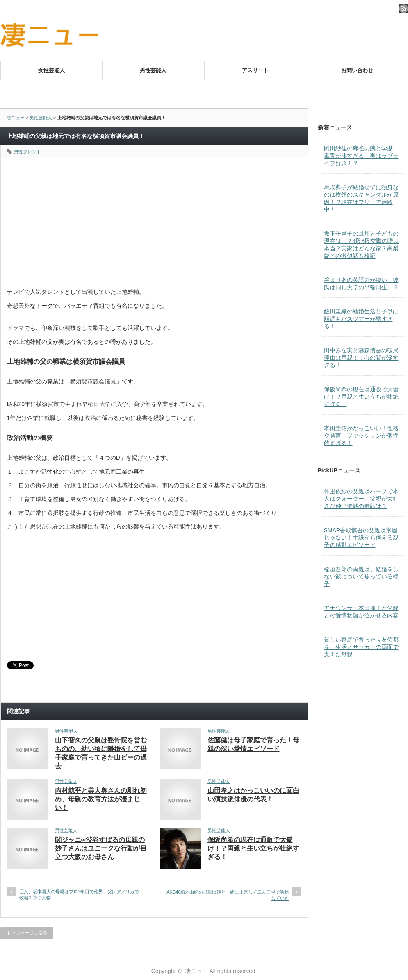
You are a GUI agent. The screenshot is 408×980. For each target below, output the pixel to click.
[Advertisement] (154, 216)
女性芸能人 (51, 70)
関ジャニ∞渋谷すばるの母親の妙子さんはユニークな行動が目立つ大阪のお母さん (101, 848)
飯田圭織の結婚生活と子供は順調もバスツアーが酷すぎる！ (361, 319)
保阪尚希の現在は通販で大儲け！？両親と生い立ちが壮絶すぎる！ (253, 848)
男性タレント (27, 152)
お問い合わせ (357, 70)
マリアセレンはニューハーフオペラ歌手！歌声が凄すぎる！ (297, 90)
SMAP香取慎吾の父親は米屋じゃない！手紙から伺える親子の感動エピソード (361, 538)
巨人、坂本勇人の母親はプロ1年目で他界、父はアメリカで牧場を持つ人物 (79, 895)
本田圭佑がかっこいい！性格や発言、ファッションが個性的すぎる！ (361, 436)
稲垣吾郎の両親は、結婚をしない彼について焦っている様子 (361, 576)
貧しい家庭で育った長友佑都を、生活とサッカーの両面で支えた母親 (361, 647)
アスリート (255, 70)
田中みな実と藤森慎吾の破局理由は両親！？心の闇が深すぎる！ (361, 358)
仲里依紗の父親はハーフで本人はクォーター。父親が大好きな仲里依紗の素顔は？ (361, 499)
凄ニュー (16, 118)
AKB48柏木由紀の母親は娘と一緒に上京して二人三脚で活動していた (228, 895)
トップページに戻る (27, 933)
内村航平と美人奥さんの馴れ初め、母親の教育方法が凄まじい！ (101, 799)
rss (403, 9)
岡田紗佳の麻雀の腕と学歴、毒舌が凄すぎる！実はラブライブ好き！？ (361, 156)
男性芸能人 (153, 70)
